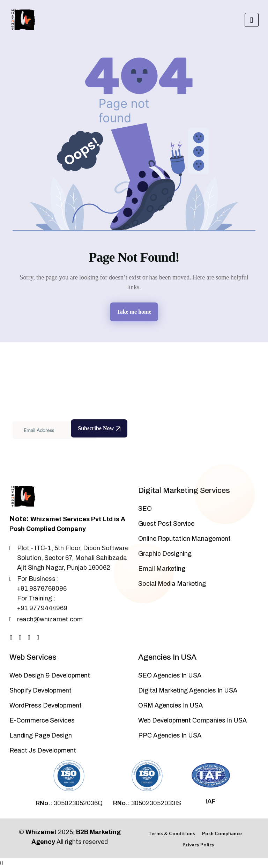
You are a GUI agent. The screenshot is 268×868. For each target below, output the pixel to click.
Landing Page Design (41, 735)
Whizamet (41, 832)
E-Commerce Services (42, 720)
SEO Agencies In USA (170, 675)
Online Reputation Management (184, 539)
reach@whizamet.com (50, 619)
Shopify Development (40, 690)
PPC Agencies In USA (170, 735)
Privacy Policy (198, 844)
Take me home (134, 312)
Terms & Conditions (172, 833)
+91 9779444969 (42, 608)
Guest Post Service (166, 524)
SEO (145, 509)
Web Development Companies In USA (192, 720)
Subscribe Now (99, 428)
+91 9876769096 (42, 589)
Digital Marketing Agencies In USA (188, 690)
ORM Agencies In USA (170, 705)
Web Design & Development (50, 675)
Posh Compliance (222, 833)
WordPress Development (46, 705)
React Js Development (43, 750)
